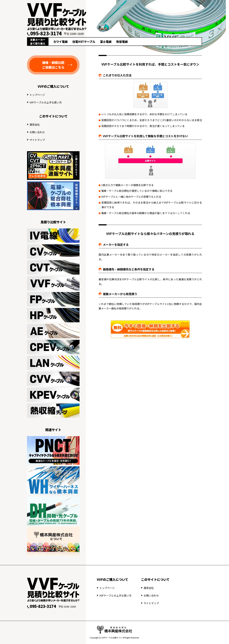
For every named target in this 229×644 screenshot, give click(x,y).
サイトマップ (37, 140)
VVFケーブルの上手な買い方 (46, 102)
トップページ (37, 95)
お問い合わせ (37, 132)
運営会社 (35, 124)
